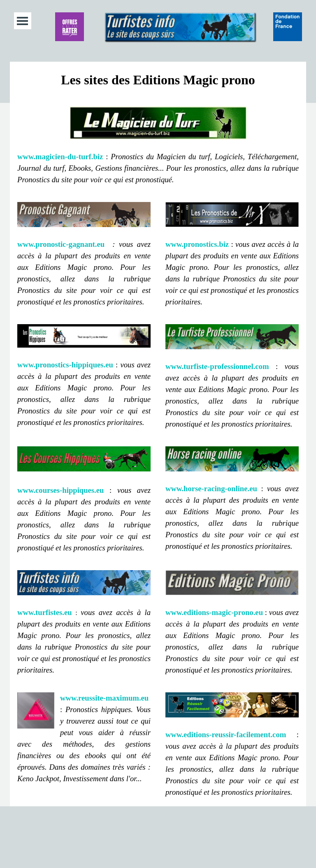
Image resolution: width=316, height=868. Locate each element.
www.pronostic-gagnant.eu (61, 244)
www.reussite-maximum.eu (104, 698)
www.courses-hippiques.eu (60, 490)
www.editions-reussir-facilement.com (226, 735)
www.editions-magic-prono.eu (214, 612)
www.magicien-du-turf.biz (60, 157)
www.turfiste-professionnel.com (217, 366)
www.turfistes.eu (45, 612)
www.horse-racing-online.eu (211, 489)
